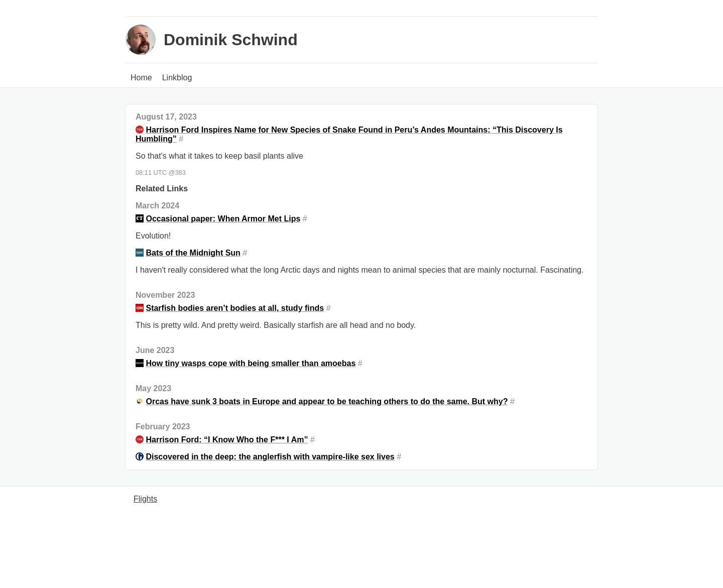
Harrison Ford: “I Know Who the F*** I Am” (227, 440)
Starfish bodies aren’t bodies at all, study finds (235, 308)
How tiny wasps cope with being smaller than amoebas (251, 363)
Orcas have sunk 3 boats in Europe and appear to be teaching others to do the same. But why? (327, 401)
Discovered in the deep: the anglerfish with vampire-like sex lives (270, 457)
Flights (145, 499)
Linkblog (177, 78)
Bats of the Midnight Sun (193, 253)
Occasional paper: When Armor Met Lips (223, 219)
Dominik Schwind (231, 40)
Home (141, 78)
